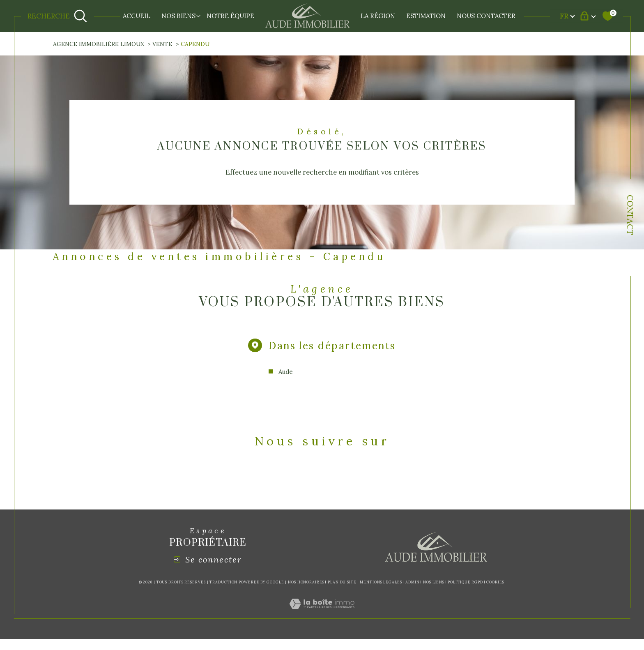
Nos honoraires (306, 584)
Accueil (137, 16)
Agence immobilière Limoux (99, 44)
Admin (413, 584)
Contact (630, 215)
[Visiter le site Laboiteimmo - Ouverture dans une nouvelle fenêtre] (322, 616)
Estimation (426, 16)
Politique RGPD (465, 584)
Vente (163, 44)
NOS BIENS (178, 16)
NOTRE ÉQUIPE (230, 16)
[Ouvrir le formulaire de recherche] (57, 16)
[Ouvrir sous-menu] (199, 15)
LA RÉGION (378, 16)
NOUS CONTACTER (486, 16)
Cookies (495, 585)
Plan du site (342, 584)
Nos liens (434, 584)
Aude (284, 373)
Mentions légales (381, 584)
